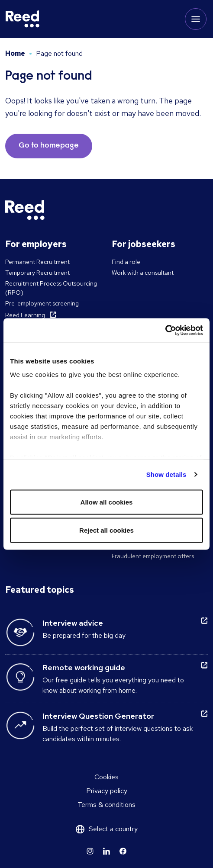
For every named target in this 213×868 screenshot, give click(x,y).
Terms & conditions (106, 805)
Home (15, 53)
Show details (166, 474)
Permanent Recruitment (37, 262)
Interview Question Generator (98, 716)
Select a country (113, 829)
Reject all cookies (106, 530)
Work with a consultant (143, 273)
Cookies (106, 777)
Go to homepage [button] (49, 146)
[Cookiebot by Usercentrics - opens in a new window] (165, 331)
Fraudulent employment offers (153, 556)
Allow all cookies (107, 502)
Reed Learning (25, 315)
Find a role (126, 262)
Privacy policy (107, 791)
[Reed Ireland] (23, 19)
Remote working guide (84, 667)
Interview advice (73, 623)
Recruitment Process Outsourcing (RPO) (51, 288)
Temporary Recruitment (37, 273)
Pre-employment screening (42, 303)
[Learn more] (90, 851)
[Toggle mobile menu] (196, 19)
